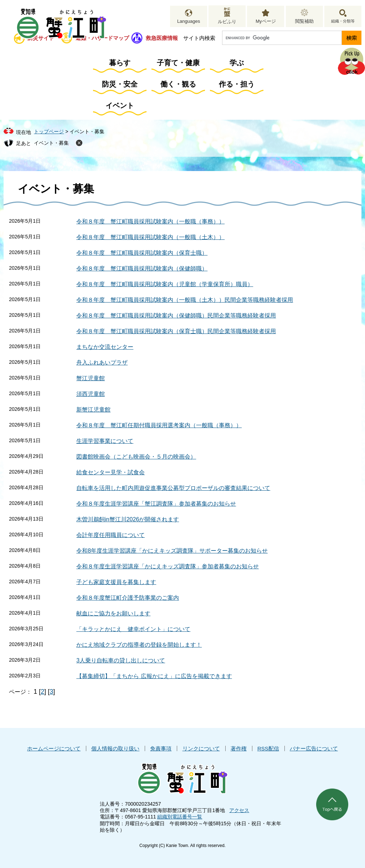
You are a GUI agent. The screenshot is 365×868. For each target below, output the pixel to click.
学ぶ (237, 63)
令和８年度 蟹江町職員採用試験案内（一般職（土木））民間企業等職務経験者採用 (185, 300)
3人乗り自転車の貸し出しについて (121, 660)
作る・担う (237, 84)
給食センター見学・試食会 (110, 472)
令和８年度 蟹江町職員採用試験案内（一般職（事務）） (150, 221)
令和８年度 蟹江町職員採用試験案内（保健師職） (142, 268)
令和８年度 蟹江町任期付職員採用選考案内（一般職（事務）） (159, 425)
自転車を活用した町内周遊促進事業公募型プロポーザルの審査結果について (173, 488)
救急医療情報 (162, 38)
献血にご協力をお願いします (113, 613)
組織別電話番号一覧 (180, 817)
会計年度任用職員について (110, 535)
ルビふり (227, 22)
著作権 (239, 748)
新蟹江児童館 (93, 410)
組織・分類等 (343, 21)
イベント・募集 (51, 143)
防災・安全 (120, 84)
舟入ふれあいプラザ (102, 363)
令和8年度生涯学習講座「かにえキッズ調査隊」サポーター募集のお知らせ (172, 551)
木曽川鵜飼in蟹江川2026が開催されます (128, 519)
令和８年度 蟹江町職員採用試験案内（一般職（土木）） (150, 237)
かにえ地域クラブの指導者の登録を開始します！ (139, 645)
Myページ (266, 21)
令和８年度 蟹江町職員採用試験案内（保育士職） (142, 253)
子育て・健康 (178, 63)
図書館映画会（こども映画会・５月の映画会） (136, 457)
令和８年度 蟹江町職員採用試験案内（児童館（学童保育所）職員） (165, 284)
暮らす (120, 63)
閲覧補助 (304, 21)
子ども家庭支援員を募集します (116, 582)
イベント (120, 105)
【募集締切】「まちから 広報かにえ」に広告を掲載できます (154, 676)
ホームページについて (54, 748)
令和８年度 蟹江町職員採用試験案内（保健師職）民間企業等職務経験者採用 (176, 316)
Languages (189, 21)
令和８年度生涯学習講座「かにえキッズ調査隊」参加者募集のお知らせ (168, 566)
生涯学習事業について (105, 441)
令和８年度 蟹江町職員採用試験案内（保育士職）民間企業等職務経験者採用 (176, 331)
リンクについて (201, 748)
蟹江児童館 (91, 378)
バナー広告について (314, 748)
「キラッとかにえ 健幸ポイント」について (133, 629)
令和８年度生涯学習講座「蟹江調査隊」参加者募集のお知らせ (156, 504)
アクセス (239, 810)
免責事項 (161, 748)
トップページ (49, 131)
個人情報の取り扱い (115, 748)
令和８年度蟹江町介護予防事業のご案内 (128, 598)
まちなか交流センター (105, 347)
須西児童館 (91, 394)
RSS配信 (268, 748)
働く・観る (178, 84)
